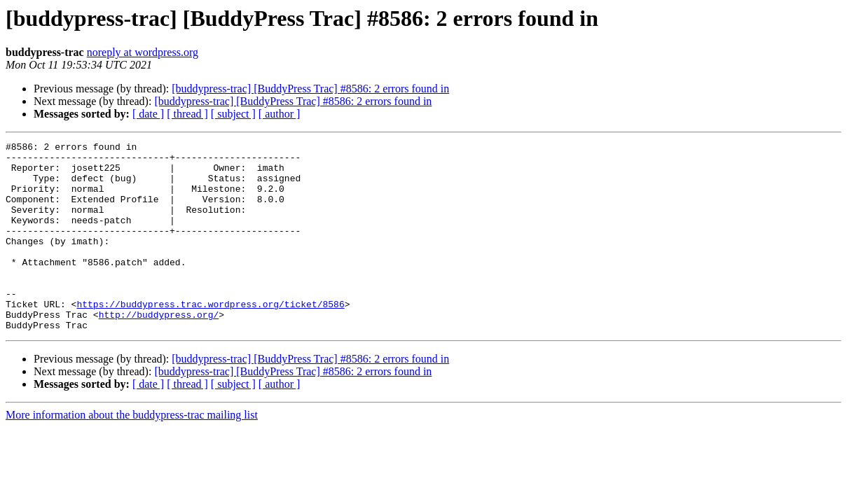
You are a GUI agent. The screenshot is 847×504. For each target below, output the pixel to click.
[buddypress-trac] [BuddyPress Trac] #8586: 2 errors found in (310, 89)
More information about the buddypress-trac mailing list (132, 453)
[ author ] (280, 114)
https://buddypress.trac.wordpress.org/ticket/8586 (210, 337)
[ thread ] (187, 114)
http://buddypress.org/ (159, 350)
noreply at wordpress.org (143, 52)
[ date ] (148, 114)
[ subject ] (233, 114)
